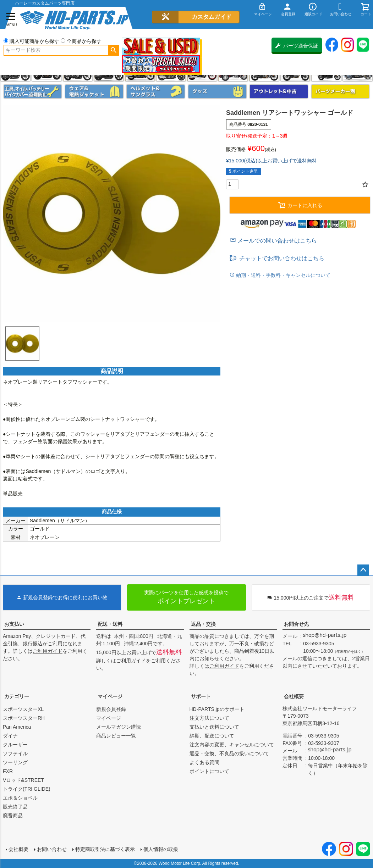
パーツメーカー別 (341, 91)
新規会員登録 (111, 709)
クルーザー (15, 745)
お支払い (14, 624)
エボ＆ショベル (20, 798)
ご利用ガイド (48, 651)
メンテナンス (33, 91)
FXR (8, 771)
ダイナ (10, 736)
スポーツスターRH (24, 718)
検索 (114, 50)
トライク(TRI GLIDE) (27, 789)
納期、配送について (212, 736)
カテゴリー (17, 696)
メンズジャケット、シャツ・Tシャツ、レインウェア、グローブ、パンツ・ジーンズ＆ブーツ (94, 91)
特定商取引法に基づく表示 (105, 849)
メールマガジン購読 (119, 727)
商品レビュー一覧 (116, 736)
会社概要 (294, 696)
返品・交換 (203, 624)
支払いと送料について (214, 727)
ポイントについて (209, 771)
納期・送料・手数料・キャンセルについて (283, 275)
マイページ (110, 696)
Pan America (17, 727)
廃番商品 (13, 816)
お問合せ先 (296, 624)
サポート (201, 696)
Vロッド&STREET (23, 780)
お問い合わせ (52, 849)
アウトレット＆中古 (279, 91)
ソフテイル (15, 753)
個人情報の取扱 (161, 849)
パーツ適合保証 (297, 46)
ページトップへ (363, 570)
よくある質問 (204, 762)
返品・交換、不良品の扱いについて (229, 753)
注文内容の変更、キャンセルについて (232, 745)
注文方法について (209, 718)
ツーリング (15, 762)
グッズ (217, 91)
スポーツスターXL (23, 709)
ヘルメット (156, 91)
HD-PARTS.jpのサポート (217, 709)
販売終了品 (15, 807)
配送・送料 (110, 624)
